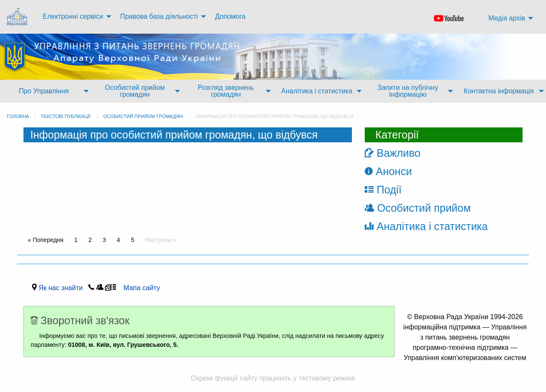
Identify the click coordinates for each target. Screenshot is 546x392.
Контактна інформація (499, 91)
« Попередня (46, 240)
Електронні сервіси (73, 16)
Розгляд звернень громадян (226, 91)
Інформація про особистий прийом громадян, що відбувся (275, 116)
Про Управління (44, 91)
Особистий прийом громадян (135, 91)
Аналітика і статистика (317, 91)
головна (18, 116)
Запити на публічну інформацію (408, 91)
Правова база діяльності (159, 16)
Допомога (230, 16)
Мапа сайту (139, 288)
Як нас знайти (62, 288)
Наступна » (161, 240)
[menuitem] (18, 17)
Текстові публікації (65, 116)
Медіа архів (507, 18)
